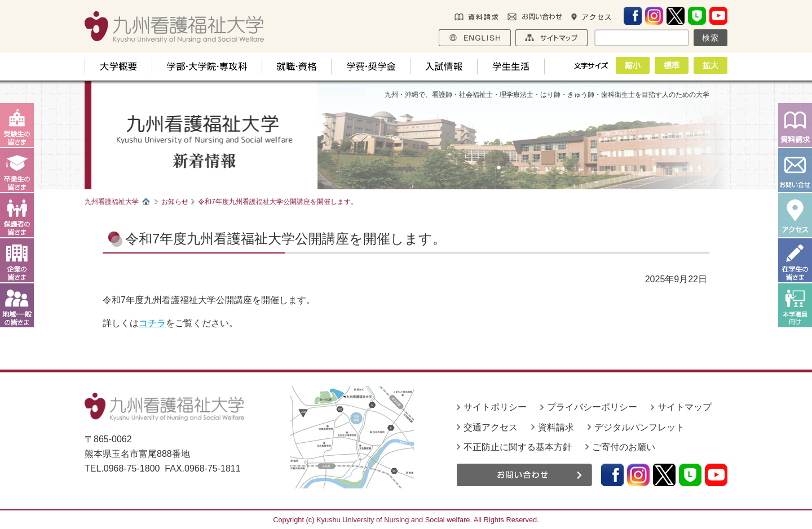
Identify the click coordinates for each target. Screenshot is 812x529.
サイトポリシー (495, 407)
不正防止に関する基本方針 (518, 447)
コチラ (152, 323)
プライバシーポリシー (592, 407)
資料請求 (556, 427)
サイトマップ (685, 407)
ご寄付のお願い (624, 447)
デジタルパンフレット (639, 427)
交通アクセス (491, 427)
